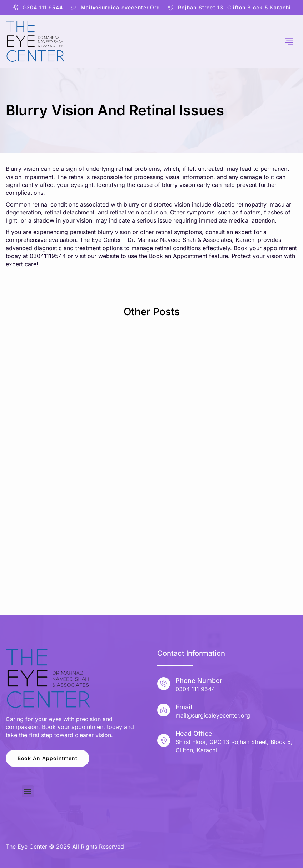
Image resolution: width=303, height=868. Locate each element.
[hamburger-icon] (289, 41)
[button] (28, 791)
